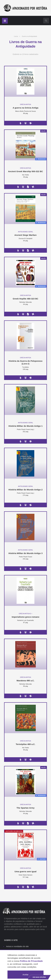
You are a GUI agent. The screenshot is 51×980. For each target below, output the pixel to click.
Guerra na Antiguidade (30, 36)
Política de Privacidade (31, 961)
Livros (16, 36)
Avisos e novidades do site (17, 946)
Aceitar (26, 975)
